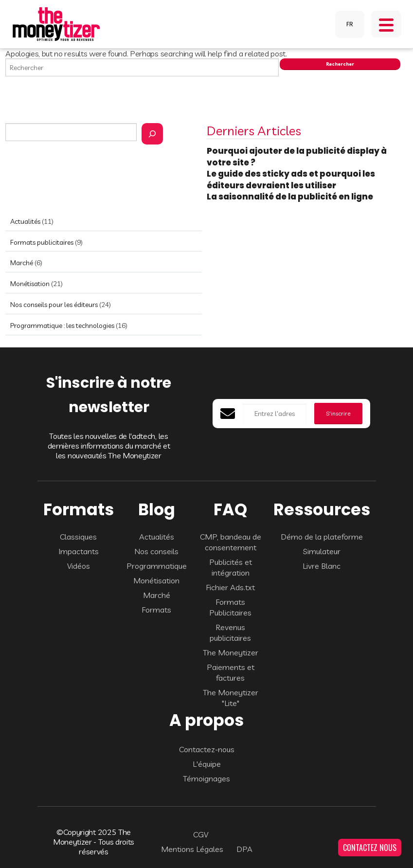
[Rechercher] (152, 134)
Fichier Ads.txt (230, 587)
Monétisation (30, 284)
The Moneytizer (231, 652)
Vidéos (79, 566)
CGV (201, 834)
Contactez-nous (207, 749)
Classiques (78, 537)
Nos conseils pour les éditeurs (54, 305)
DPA (244, 849)
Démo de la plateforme (322, 537)
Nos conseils (156, 551)
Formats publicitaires (42, 242)
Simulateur (322, 551)
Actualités (25, 221)
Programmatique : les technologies (62, 325)
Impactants (79, 551)
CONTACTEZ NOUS (370, 848)
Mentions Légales (192, 849)
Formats (156, 610)
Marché (22, 263)
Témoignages (206, 778)
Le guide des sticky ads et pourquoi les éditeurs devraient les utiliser (291, 180)
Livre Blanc (322, 566)
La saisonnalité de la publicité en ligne (291, 197)
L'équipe (207, 764)
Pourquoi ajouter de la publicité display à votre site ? (297, 157)
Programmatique (157, 566)
